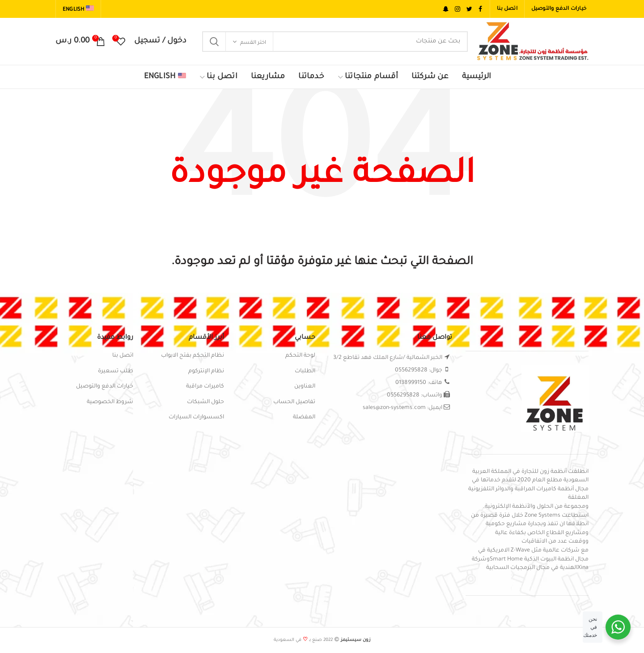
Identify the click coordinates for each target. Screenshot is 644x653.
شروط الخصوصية (110, 402)
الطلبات (305, 371)
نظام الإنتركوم (206, 371)
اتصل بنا (123, 356)
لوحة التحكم (300, 356)
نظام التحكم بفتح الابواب (193, 356)
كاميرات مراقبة (205, 387)
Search (214, 42)
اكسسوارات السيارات (196, 417)
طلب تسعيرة (116, 371)
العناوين (305, 387)
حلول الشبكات (205, 402)
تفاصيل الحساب (294, 402)
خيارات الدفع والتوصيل (105, 387)
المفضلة (304, 417)
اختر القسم (253, 43)
